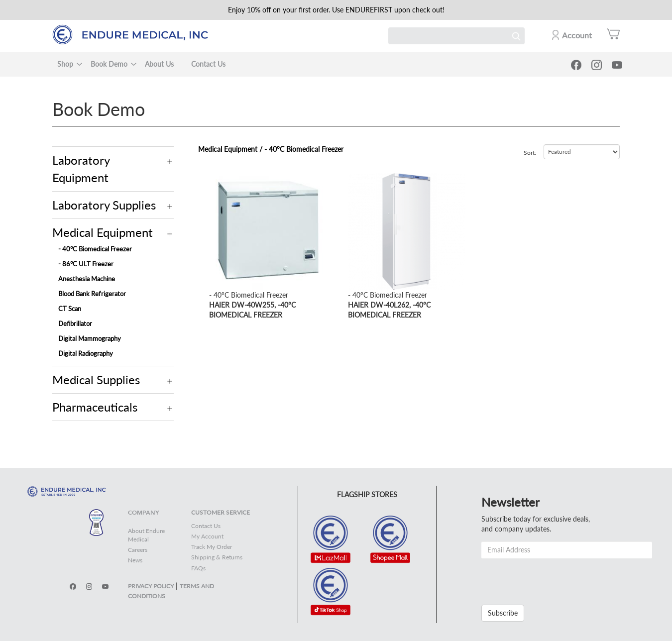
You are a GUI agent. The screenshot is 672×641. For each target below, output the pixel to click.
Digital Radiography (86, 353)
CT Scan (70, 309)
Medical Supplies (96, 379)
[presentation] (557, 578)
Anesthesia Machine (87, 279)
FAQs (198, 568)
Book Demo (109, 64)
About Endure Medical (146, 535)
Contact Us (208, 64)
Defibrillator (75, 323)
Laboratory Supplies (104, 205)
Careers (138, 550)
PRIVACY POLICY (151, 586)
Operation (170, 162)
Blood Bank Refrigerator (92, 294)
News (135, 560)
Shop (65, 64)
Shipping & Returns (217, 557)
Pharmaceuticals (95, 407)
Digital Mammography (90, 338)
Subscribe (503, 613)
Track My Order (212, 547)
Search (516, 36)
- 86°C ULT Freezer (86, 264)
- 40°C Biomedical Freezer (95, 249)
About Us (159, 64)
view (216, 177)
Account (577, 35)
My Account (207, 536)
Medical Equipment (103, 232)
